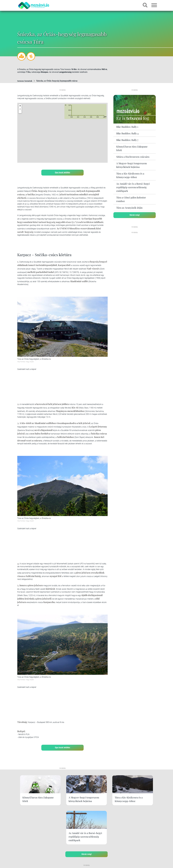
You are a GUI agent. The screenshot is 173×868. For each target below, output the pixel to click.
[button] (20, 112)
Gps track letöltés (62, 172)
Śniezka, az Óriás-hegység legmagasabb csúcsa (57, 81)
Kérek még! (135, 215)
